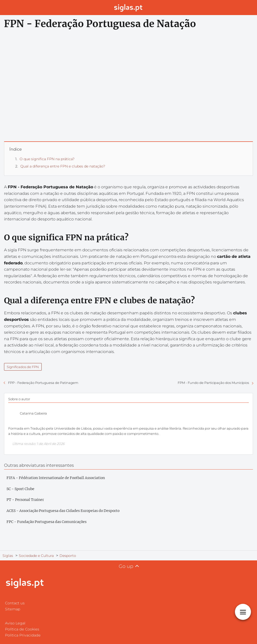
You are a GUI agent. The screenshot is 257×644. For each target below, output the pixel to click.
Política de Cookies (22, 629)
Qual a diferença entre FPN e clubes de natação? (63, 166)
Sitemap (13, 609)
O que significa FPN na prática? (47, 159)
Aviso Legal (15, 623)
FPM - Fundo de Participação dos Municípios (213, 383)
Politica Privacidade (23, 635)
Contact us (15, 603)
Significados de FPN (23, 367)
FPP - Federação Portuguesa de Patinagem (43, 383)
